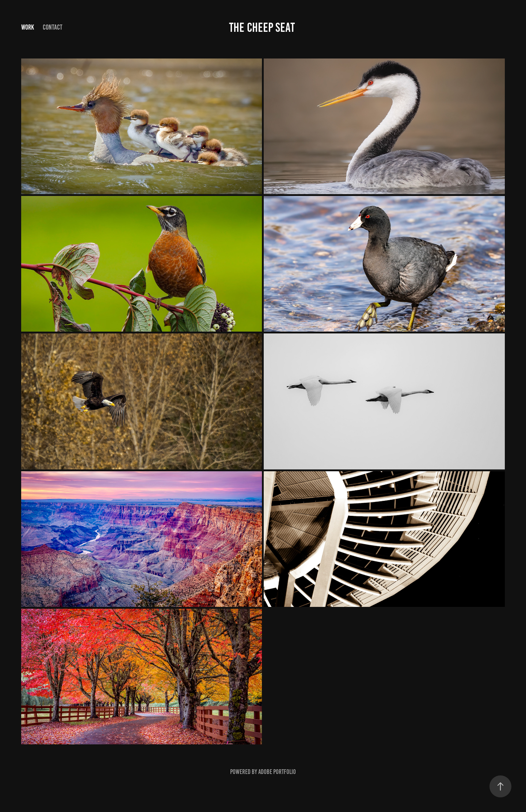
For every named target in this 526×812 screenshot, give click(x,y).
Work (28, 27)
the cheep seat (263, 27)
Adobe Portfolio (277, 772)
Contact (53, 27)
